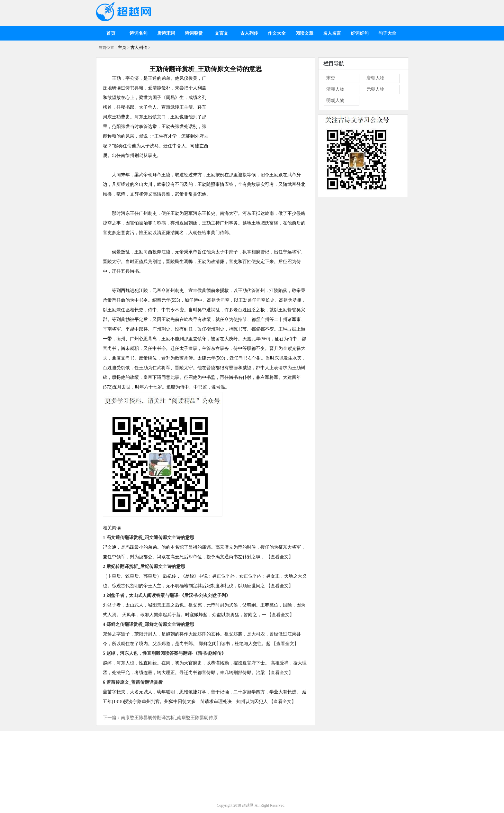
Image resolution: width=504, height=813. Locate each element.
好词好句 (360, 33)
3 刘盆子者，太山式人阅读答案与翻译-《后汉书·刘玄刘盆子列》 (167, 595)
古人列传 (249, 33)
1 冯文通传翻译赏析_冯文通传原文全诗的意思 (148, 538)
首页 (111, 33)
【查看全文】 (280, 557)
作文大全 (277, 33)
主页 (122, 47)
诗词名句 (139, 33)
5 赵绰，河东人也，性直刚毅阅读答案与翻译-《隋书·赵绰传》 (164, 653)
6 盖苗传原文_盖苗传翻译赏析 (133, 682)
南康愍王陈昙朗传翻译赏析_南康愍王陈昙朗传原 (169, 718)
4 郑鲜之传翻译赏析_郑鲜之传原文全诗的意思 (148, 624)
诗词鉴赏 (194, 33)
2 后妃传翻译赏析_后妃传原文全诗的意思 (144, 566)
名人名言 (332, 33)
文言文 (221, 33)
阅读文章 (304, 33)
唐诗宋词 (166, 33)
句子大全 (387, 33)
